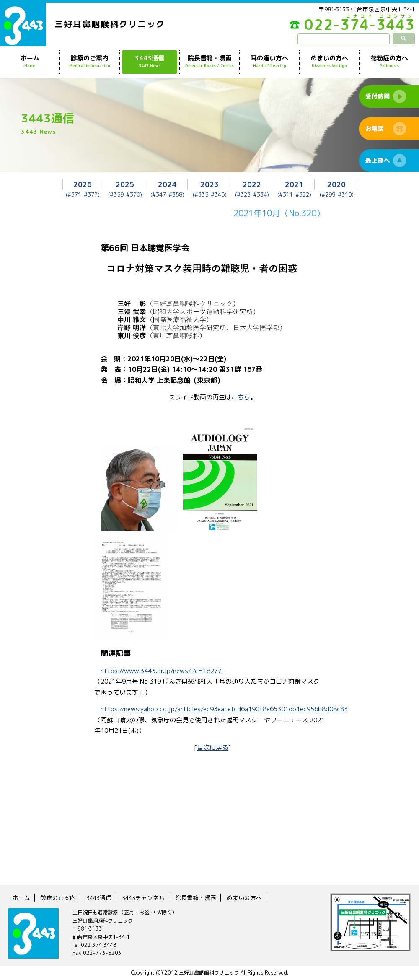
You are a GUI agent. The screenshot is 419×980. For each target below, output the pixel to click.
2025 (125, 184)
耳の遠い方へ (269, 62)
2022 (252, 184)
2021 (294, 184)
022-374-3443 (352, 27)
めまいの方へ (329, 62)
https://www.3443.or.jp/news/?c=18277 (161, 671)
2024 (167, 184)
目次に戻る (213, 748)
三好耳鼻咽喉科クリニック (110, 24)
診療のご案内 (90, 62)
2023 (209, 184)
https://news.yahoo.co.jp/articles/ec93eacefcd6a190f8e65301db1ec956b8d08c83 (224, 709)
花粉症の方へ (389, 62)
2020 (336, 184)
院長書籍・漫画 (209, 62)
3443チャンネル (143, 898)
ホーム (30, 62)
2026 (83, 184)
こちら (241, 397)
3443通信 (150, 62)
